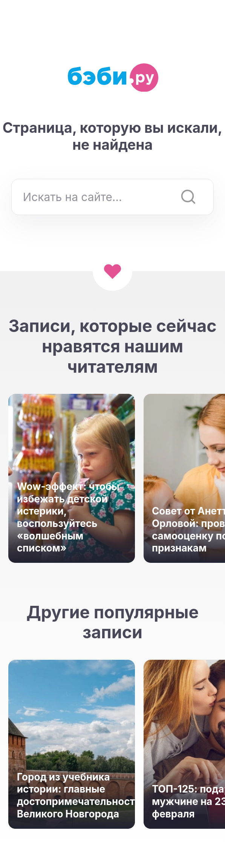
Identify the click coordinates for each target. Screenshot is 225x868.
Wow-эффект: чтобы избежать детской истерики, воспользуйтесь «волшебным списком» (68, 517)
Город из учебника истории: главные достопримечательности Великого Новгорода (72, 795)
